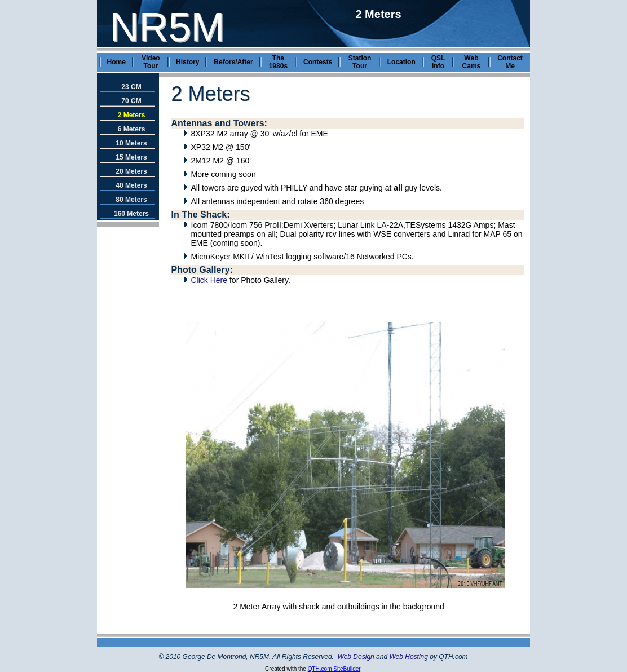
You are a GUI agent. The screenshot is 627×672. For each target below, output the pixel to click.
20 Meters (131, 171)
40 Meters (131, 185)
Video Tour (151, 62)
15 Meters (131, 157)
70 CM (131, 101)
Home (116, 62)
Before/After (233, 62)
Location (401, 62)
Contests (318, 62)
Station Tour (360, 62)
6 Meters (132, 129)
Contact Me (510, 62)
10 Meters (131, 143)
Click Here (209, 280)
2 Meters (132, 115)
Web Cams (472, 62)
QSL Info (438, 62)
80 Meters (131, 200)
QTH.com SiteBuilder (334, 669)
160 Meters (131, 214)
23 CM (131, 87)
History (187, 62)
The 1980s (278, 62)
